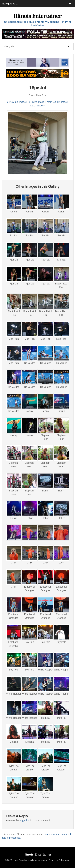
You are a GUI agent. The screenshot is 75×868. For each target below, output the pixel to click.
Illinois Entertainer (37, 16)
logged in (24, 820)
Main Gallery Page (57, 102)
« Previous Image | (17, 102)
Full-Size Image (36, 102)
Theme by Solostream (59, 860)
